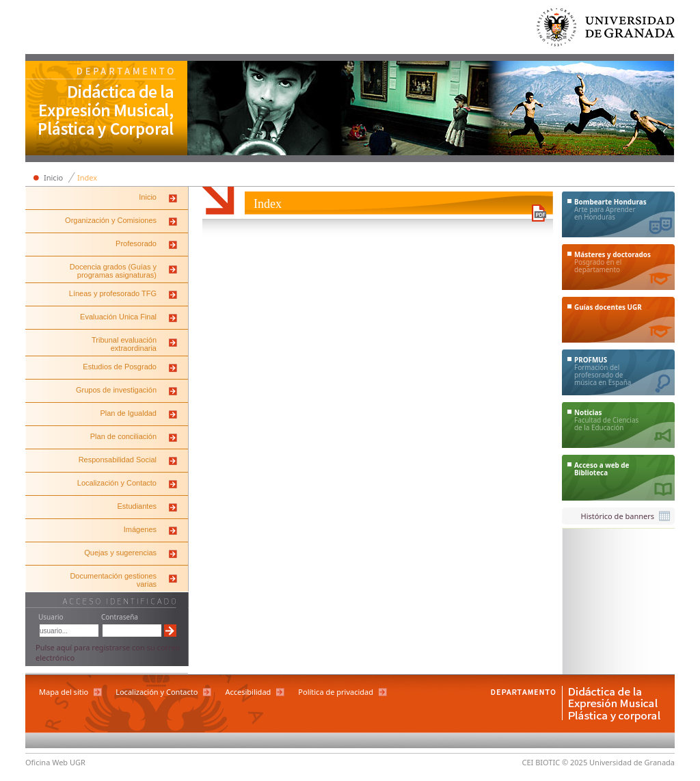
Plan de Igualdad (128, 413)
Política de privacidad (336, 692)
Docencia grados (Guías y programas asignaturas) (113, 271)
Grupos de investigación (116, 390)
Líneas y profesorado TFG (113, 293)
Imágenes (140, 529)
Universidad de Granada (606, 30)
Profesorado (136, 243)
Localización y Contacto (117, 483)
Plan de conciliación (123, 436)
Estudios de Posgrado (120, 367)
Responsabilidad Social (118, 460)
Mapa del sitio (64, 692)
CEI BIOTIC (541, 762)
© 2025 (575, 762)
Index (87, 177)
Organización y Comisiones (111, 220)
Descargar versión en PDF (539, 213)
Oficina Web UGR (55, 762)
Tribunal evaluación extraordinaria (124, 344)
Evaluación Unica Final (118, 317)
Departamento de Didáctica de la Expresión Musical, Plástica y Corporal (107, 109)
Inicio (53, 177)
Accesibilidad (248, 692)
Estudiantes (137, 506)
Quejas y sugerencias (120, 553)
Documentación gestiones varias (113, 580)
